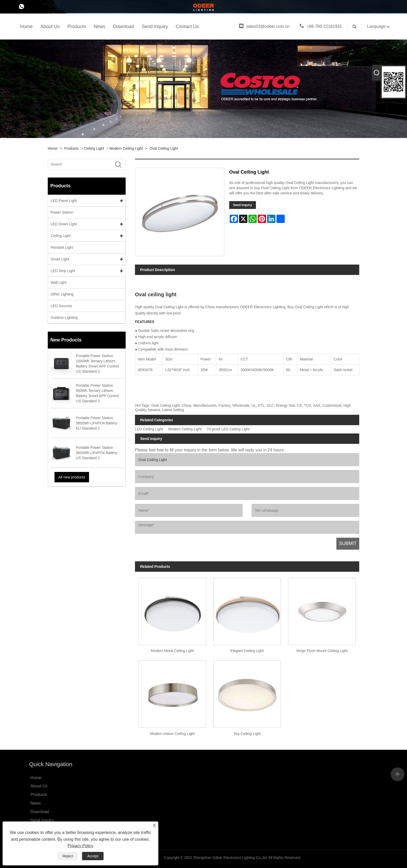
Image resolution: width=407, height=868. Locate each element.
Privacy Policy (80, 846)
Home (26, 27)
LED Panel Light (64, 201)
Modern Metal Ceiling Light (172, 651)
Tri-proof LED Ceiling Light (228, 429)
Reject (68, 856)
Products (77, 27)
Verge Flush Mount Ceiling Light (322, 651)
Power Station (62, 212)
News (100, 27)
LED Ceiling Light (149, 429)
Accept (93, 856)
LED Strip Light (63, 271)
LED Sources (61, 306)
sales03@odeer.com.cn (264, 26)
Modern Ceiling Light (126, 148)
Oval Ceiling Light (164, 148)
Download (124, 27)
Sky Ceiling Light (247, 734)
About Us (50, 27)
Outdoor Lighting (64, 318)
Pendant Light (62, 247)
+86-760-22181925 (321, 26)
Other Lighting (62, 294)
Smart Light (60, 259)
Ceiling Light (94, 148)
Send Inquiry (155, 27)
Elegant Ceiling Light (247, 651)
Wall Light (59, 282)
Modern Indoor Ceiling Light (172, 734)
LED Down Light (64, 224)
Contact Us (187, 27)
